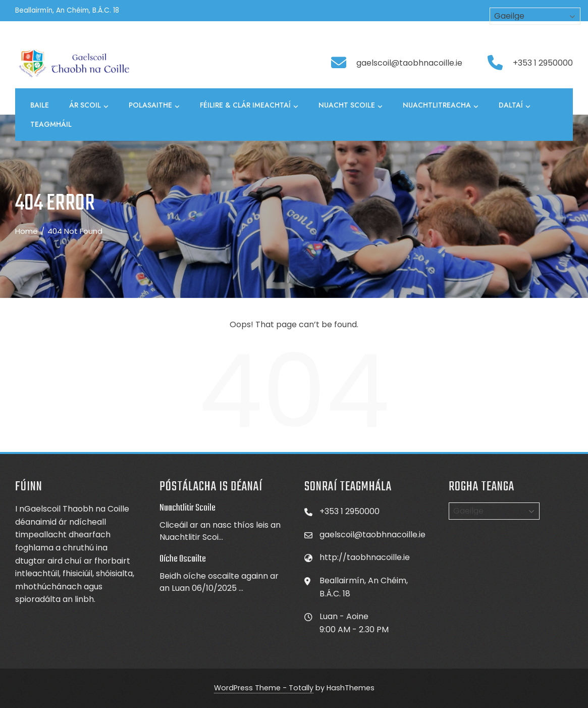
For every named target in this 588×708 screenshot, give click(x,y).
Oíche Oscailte (183, 559)
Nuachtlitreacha (441, 106)
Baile (40, 105)
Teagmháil (51, 124)
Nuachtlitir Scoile (188, 508)
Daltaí (515, 106)
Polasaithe (154, 106)
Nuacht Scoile (351, 106)
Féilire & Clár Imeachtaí (249, 106)
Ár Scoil (89, 106)
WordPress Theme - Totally (264, 688)
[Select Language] (494, 511)
